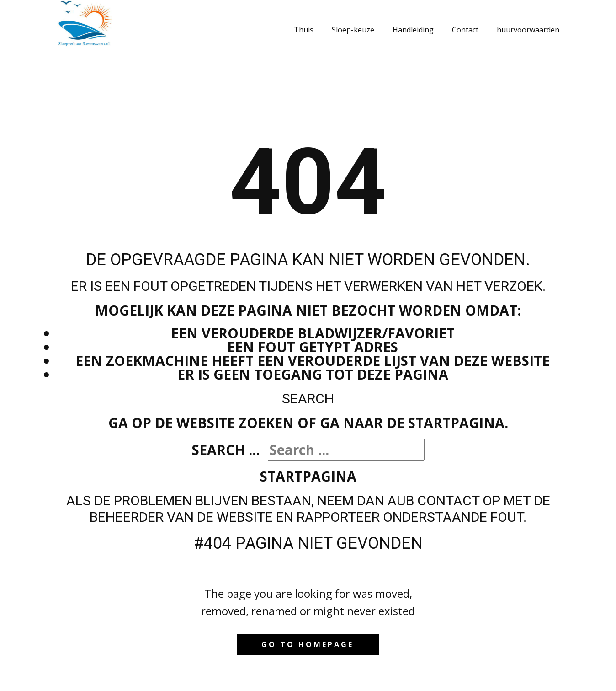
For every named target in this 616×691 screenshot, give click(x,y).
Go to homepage (308, 644)
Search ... (226, 450)
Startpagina (308, 476)
